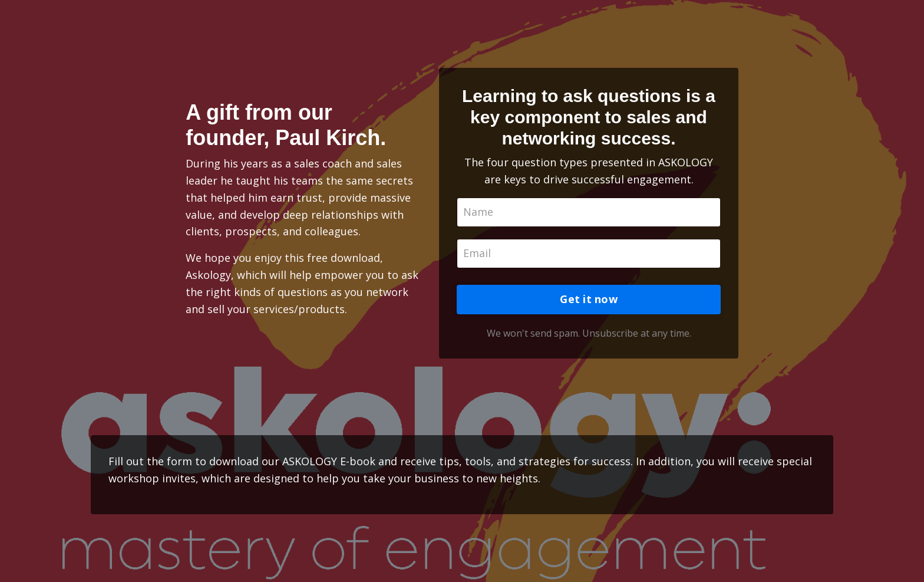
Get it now (589, 299)
